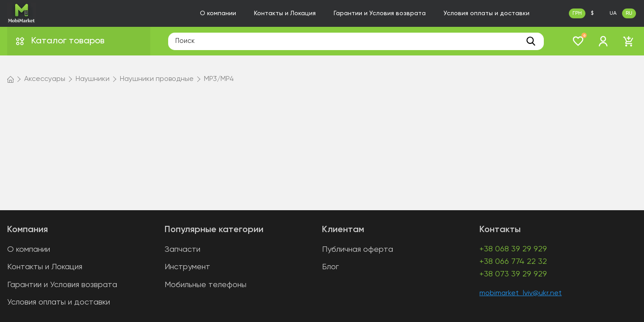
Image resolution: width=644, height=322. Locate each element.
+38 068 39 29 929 (513, 249)
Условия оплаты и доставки (487, 13)
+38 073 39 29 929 (513, 274)
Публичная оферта (358, 250)
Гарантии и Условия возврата (380, 13)
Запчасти (182, 250)
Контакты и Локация (285, 13)
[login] (603, 41)
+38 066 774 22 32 (513, 262)
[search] (531, 41)
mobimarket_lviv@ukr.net (521, 293)
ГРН (577, 13)
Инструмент (187, 267)
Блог (330, 267)
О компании (218, 13)
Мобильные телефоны (205, 285)
